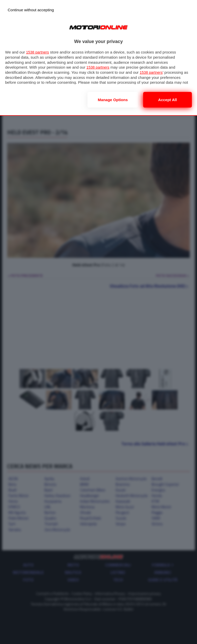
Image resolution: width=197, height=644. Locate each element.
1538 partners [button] (38, 52)
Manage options (113, 100)
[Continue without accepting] (31, 10)
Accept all (168, 100)
